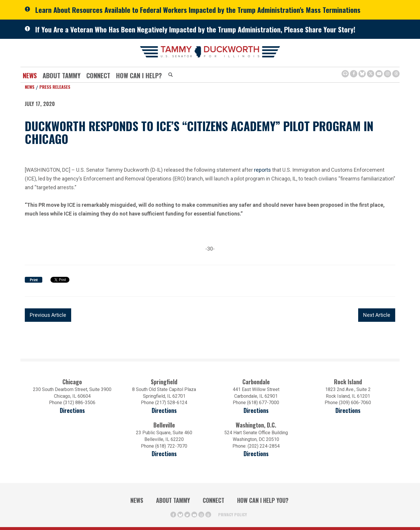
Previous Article (48, 315)
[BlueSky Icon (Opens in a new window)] (362, 74)
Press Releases (55, 87)
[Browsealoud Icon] (345, 74)
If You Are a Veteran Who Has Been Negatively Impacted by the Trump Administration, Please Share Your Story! (195, 29)
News (30, 75)
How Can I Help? (139, 75)
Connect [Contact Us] (98, 75)
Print (34, 280)
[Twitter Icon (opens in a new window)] (371, 74)
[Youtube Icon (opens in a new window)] (379, 74)
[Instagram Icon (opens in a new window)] (387, 74)
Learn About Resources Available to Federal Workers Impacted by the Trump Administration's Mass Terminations (198, 10)
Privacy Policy (232, 514)
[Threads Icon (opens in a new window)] (396, 74)
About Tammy (62, 75)
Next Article (377, 315)
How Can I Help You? (263, 500)
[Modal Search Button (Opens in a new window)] (170, 75)
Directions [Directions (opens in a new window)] (72, 410)
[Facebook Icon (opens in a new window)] (354, 74)
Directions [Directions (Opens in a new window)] (164, 454)
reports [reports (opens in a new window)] (262, 169)
